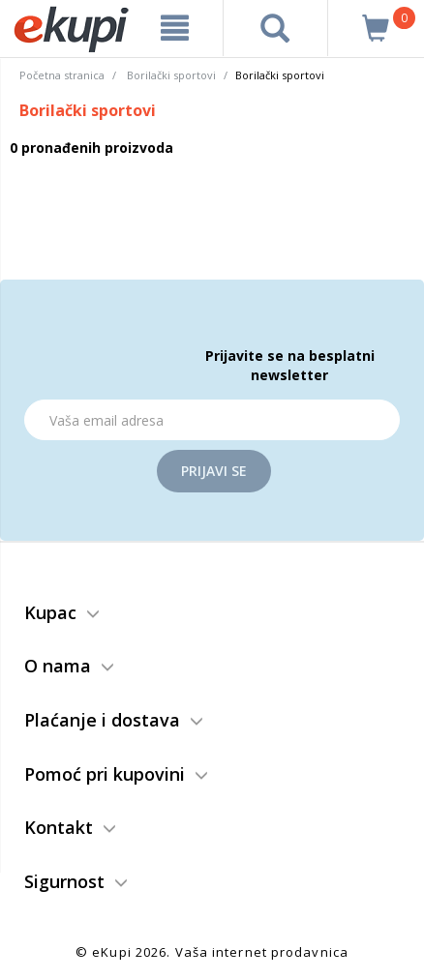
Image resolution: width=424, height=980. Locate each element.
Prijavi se (214, 471)
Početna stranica (62, 75)
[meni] (174, 28)
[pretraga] (275, 28)
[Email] (212, 420)
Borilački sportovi (171, 75)
